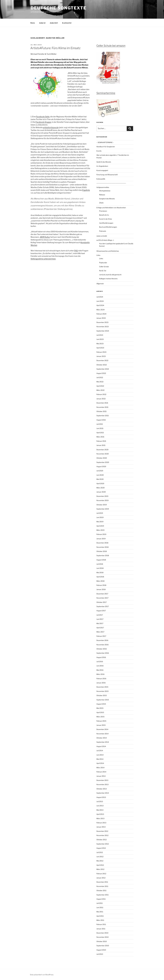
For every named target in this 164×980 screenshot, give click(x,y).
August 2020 (101, 466)
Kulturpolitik (101, 179)
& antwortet (67, 23)
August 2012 (101, 848)
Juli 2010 (100, 954)
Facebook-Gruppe (43, 122)
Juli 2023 (100, 335)
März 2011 (100, 920)
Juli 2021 (100, 424)
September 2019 (103, 509)
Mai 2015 (100, 708)
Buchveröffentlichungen (108, 227)
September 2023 (103, 331)
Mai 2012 (100, 861)
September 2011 (103, 895)
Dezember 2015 (102, 687)
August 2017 (101, 611)
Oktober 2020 (102, 458)
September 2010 (103, 946)
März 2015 (100, 717)
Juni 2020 (100, 475)
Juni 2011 (100, 907)
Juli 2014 (100, 751)
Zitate (101, 203)
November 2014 (102, 734)
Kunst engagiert (102, 170)
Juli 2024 (100, 297)
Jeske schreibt (102, 236)
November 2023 (103, 327)
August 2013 (101, 797)
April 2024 (100, 305)
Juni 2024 (100, 301)
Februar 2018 (101, 585)
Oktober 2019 (102, 505)
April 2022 (100, 386)
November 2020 (103, 454)
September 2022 (103, 369)
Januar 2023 (101, 356)
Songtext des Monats (107, 199)
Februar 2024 (101, 314)
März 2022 (100, 390)
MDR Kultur (45, 237)
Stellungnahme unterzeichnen (43, 259)
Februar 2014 (101, 772)
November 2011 (102, 886)
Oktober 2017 (102, 602)
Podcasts (103, 231)
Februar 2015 (101, 721)
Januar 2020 (101, 492)
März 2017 (100, 632)
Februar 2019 (101, 534)
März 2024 (100, 310)
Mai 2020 (100, 479)
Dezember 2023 (102, 322)
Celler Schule (104, 267)
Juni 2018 (100, 568)
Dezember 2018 (102, 543)
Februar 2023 (101, 352)
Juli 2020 (100, 471)
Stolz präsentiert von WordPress (42, 975)
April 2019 (100, 526)
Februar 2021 (101, 441)
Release (102, 195)
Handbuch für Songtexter (106, 147)
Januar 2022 (101, 399)
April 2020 (100, 483)
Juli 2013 (100, 801)
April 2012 (100, 865)
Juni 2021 (100, 428)
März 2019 (100, 530)
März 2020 (101, 488)
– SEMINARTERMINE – (105, 142)
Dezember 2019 (102, 496)
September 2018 (103, 555)
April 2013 (100, 814)
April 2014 (100, 763)
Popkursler (103, 263)
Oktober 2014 (102, 738)
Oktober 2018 (102, 551)
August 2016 (101, 657)
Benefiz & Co (104, 215)
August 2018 (101, 560)
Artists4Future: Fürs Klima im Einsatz (55, 48)
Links (98, 255)
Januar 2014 (101, 776)
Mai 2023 (100, 344)
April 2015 (100, 712)
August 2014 (101, 746)
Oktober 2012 (102, 840)
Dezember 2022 (102, 360)
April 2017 (100, 628)
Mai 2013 (100, 810)
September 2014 (103, 742)
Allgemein (100, 284)
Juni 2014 (100, 755)
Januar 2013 (101, 827)
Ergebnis (86, 190)
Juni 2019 (100, 517)
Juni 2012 (100, 857)
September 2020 (103, 462)
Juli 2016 (100, 662)
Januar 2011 (101, 929)
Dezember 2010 (102, 933)
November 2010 (103, 937)
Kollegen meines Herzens (108, 279)
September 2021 (103, 416)
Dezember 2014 (102, 729)
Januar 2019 (101, 539)
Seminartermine (106, 93)
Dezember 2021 (102, 403)
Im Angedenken (102, 166)
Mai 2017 (100, 623)
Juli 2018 (100, 564)
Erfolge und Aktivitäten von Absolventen (111, 208)
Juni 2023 (100, 339)
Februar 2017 (101, 636)
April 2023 (100, 348)
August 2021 (101, 420)
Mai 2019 (100, 522)
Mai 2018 (100, 572)
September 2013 (103, 793)
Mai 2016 (100, 670)
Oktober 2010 (102, 941)
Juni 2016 (100, 666)
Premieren (103, 211)
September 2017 (103, 606)
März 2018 (100, 581)
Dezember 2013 (102, 780)
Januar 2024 (101, 318)
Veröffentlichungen (106, 223)
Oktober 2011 (101, 890)
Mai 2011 (100, 912)
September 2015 (103, 700)
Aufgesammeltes (103, 187)
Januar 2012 (101, 878)
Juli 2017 (100, 615)
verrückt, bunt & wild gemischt (110, 275)
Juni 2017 (100, 619)
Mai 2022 (100, 382)
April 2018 (100, 577)
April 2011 (100, 916)
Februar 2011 (101, 924)
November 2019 (102, 500)
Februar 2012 (101, 874)
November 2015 (102, 691)
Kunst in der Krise (106, 219)
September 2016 (103, 653)
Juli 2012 (100, 852)
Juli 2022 (100, 377)
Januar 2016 (101, 683)
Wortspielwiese (105, 191)
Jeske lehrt (54, 23)
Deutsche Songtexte (59, 8)
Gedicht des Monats (104, 162)
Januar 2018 (101, 589)
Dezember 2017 (102, 594)
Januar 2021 (101, 445)
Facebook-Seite (43, 117)
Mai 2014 (100, 759)
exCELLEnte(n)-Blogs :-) (105, 240)
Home (33, 23)
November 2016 (102, 645)
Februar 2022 (101, 394)
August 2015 (101, 704)
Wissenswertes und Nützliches (108, 251)
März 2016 (100, 674)
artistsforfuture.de (51, 128)
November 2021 (102, 407)
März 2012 (100, 869)
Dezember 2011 (102, 882)
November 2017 (102, 598)
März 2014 (100, 768)
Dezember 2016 (102, 640)
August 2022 (101, 373)
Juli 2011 (100, 903)
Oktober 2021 (102, 411)
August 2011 (101, 899)
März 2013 (100, 818)
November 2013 (102, 784)
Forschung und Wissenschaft (107, 175)
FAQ (76, 251)
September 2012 (103, 844)
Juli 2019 (100, 513)
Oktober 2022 (102, 365)
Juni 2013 (100, 806)
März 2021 (100, 437)
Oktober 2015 (102, 695)
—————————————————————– (111, 183)
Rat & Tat (103, 271)
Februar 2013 (101, 823)
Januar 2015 (101, 725)
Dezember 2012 (102, 831)
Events (99, 151)
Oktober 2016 (102, 649)
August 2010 (101, 950)
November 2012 (102, 835)
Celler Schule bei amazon (111, 46)
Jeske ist (42, 23)
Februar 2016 (101, 679)
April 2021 (100, 433)
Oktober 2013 (102, 789)
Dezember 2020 (102, 450)
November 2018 (102, 547)
